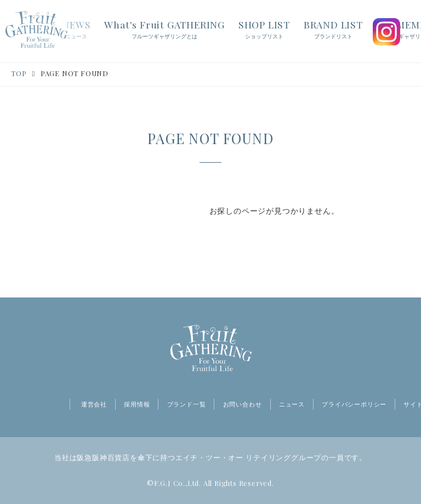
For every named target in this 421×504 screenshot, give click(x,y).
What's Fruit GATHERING (164, 30)
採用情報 (137, 404)
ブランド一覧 (187, 404)
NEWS (76, 30)
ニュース (292, 404)
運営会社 (94, 404)
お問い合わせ (243, 404)
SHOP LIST (264, 30)
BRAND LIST (333, 30)
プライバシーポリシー (354, 404)
